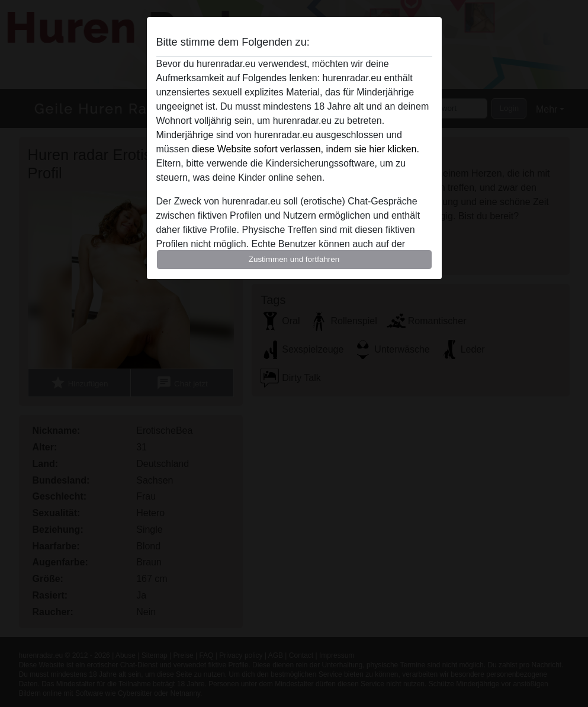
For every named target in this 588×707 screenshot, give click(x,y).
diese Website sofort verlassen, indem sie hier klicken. (306, 149)
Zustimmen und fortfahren (294, 259)
